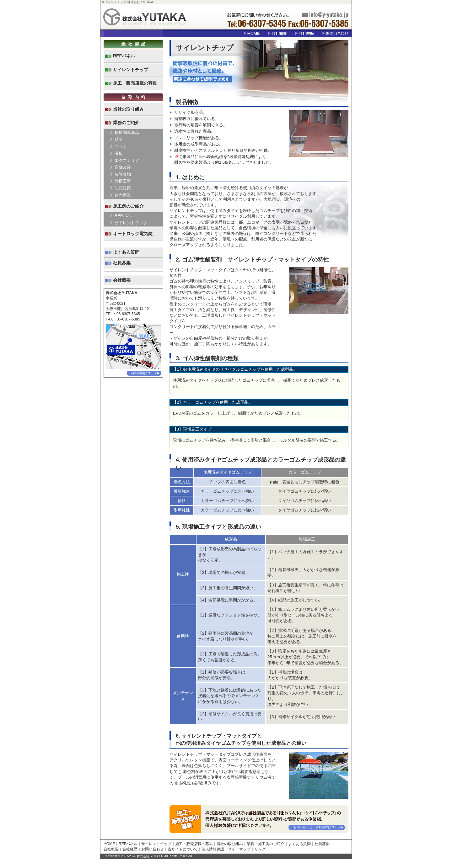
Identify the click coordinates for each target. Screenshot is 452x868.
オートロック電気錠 (133, 234)
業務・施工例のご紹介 (266, 844)
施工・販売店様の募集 (135, 83)
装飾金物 (123, 174)
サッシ (121, 146)
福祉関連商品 (127, 132)
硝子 (119, 139)
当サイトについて (183, 849)
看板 (119, 153)
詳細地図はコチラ (144, 373)
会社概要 (122, 280)
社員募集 (122, 263)
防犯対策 (123, 188)
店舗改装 (123, 167)
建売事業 (123, 195)
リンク (260, 849)
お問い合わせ (153, 849)
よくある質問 (126, 252)
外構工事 (123, 181)
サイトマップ (239, 849)
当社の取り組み (128, 109)
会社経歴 (130, 849)
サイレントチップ (131, 70)
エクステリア (127, 160)
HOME (109, 844)
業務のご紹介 (126, 123)
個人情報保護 (213, 849)
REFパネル (124, 56)
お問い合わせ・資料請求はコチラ (317, 827)
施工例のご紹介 (128, 206)
